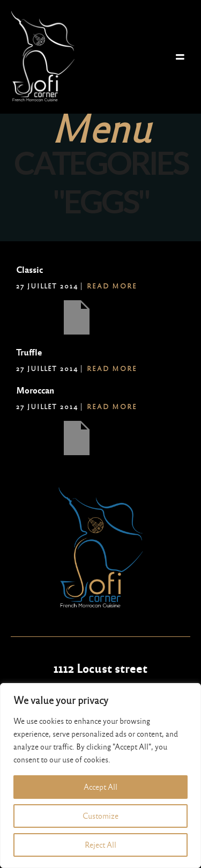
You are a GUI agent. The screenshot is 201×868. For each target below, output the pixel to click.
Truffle (29, 353)
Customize (100, 816)
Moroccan (35, 391)
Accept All (100, 787)
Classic (29, 270)
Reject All (100, 845)
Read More (112, 286)
